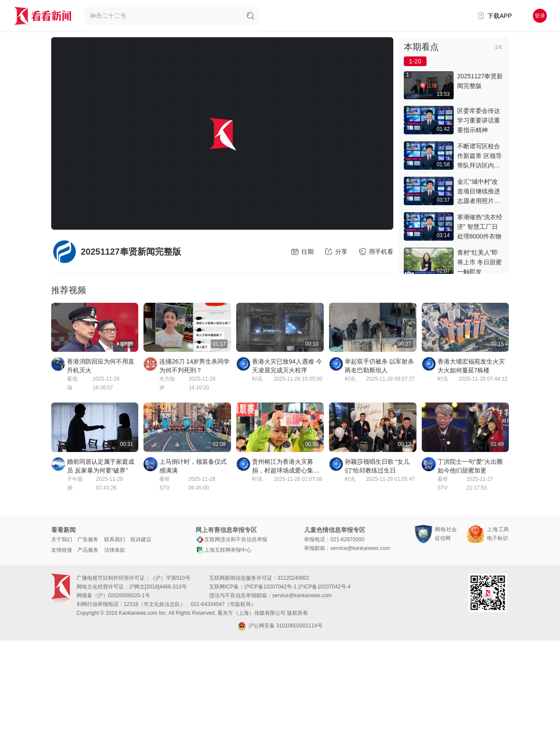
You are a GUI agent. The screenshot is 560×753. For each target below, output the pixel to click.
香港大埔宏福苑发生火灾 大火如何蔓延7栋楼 (471, 366)
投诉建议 (141, 539)
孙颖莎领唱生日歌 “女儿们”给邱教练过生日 (377, 466)
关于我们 (62, 539)
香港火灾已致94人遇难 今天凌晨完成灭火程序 (287, 366)
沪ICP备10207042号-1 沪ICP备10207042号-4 (297, 587)
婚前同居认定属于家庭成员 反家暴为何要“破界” (101, 466)
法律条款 (115, 550)
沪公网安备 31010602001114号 (280, 626)
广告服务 (88, 539)
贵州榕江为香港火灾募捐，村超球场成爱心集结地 (286, 466)
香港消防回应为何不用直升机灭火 (101, 366)
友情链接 (62, 550)
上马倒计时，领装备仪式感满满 (193, 466)
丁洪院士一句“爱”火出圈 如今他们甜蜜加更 (470, 466)
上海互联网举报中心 (224, 550)
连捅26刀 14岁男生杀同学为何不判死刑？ (194, 366)
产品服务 (88, 550)
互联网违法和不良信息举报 (231, 539)
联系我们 (115, 539)
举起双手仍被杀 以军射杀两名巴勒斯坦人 (379, 366)
